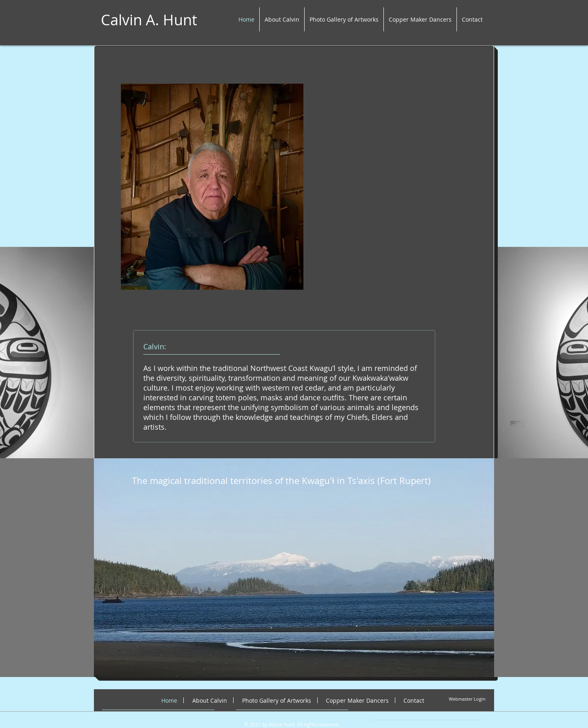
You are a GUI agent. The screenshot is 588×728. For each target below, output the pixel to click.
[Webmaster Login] (467, 699)
